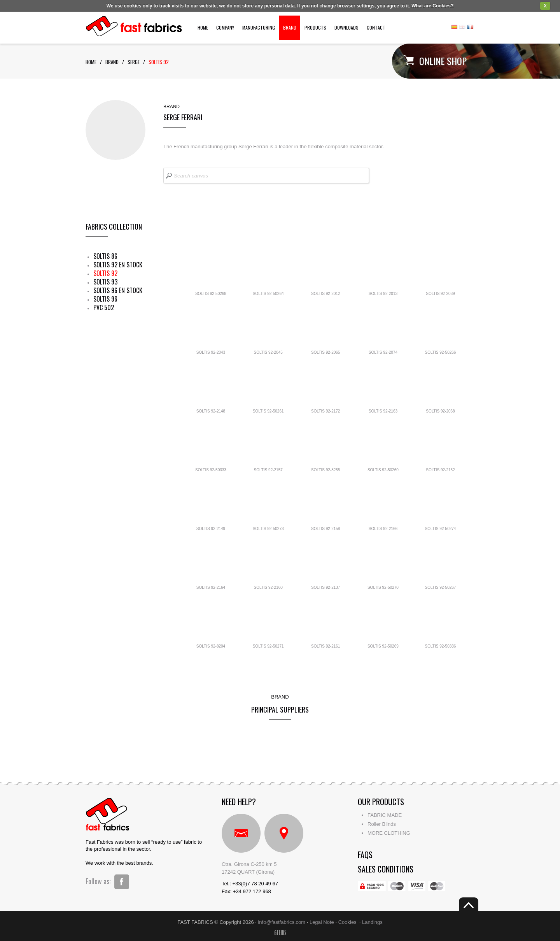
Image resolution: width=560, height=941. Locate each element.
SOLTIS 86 (105, 256)
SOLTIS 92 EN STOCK (118, 265)
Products (315, 27)
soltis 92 (159, 62)
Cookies (347, 922)
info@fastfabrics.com (282, 922)
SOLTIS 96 (105, 299)
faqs (365, 855)
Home (203, 27)
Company (225, 27)
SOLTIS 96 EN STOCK (118, 290)
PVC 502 (104, 307)
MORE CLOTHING (389, 833)
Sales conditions (386, 869)
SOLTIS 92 (105, 273)
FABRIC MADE (385, 815)
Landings (372, 922)
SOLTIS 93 (105, 282)
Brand (290, 27)
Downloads (346, 27)
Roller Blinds (382, 824)
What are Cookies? (432, 6)
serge (134, 62)
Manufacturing (259, 27)
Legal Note (322, 922)
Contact (376, 27)
